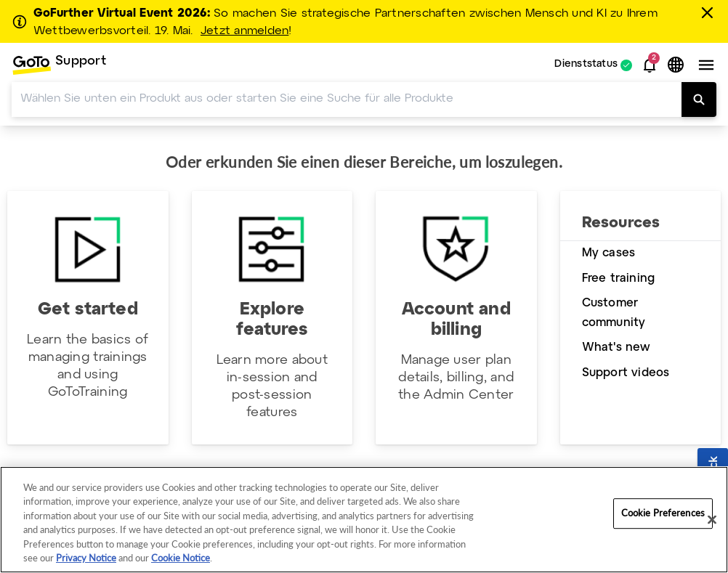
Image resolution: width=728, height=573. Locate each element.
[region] (364, 520)
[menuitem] (59, 65)
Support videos (626, 373)
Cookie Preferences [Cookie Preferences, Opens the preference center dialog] (663, 513)
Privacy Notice (86, 558)
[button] (650, 65)
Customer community (614, 313)
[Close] (712, 520)
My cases (609, 253)
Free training (619, 279)
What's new (616, 348)
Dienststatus (586, 65)
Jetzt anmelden (244, 31)
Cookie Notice (181, 558)
